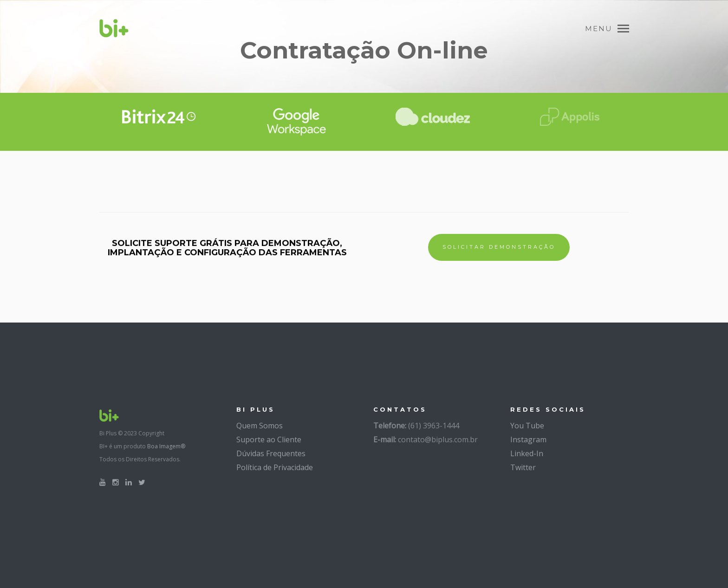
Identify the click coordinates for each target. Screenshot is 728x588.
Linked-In (527, 453)
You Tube (527, 426)
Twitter (523, 467)
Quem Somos (260, 426)
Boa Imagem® (166, 446)
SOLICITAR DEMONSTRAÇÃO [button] (499, 247)
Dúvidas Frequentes (271, 453)
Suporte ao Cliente (269, 439)
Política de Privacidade (275, 467)
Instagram (528, 439)
